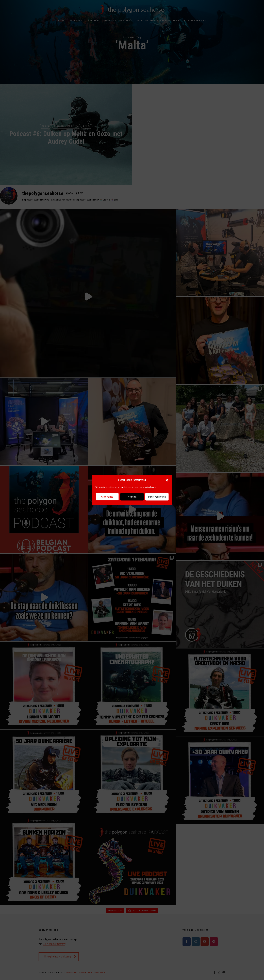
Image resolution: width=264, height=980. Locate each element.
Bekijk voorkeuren (157, 497)
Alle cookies (107, 497)
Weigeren (132, 497)
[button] (167, 480)
